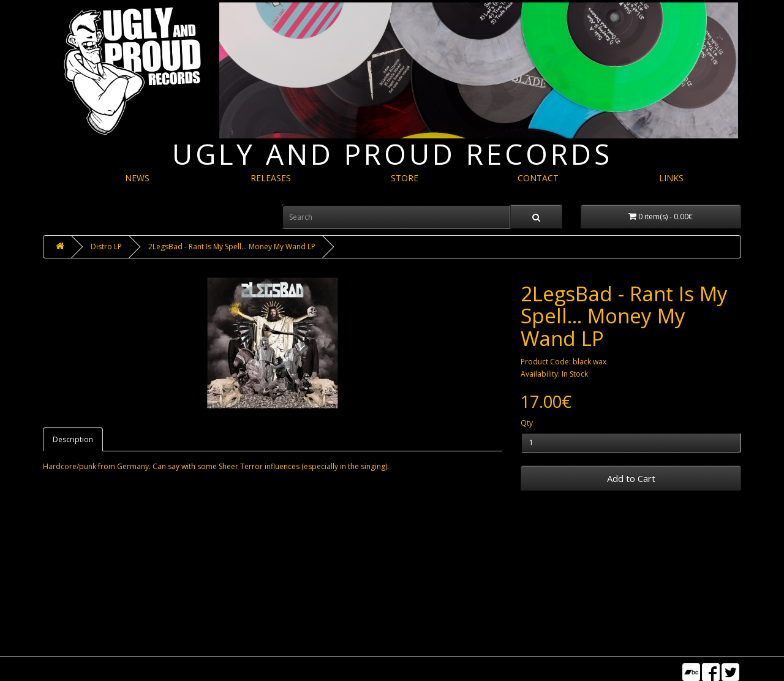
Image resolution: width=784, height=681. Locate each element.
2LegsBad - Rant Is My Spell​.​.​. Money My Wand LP (232, 246)
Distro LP (106, 246)
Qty (527, 423)
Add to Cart (631, 478)
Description (73, 439)
